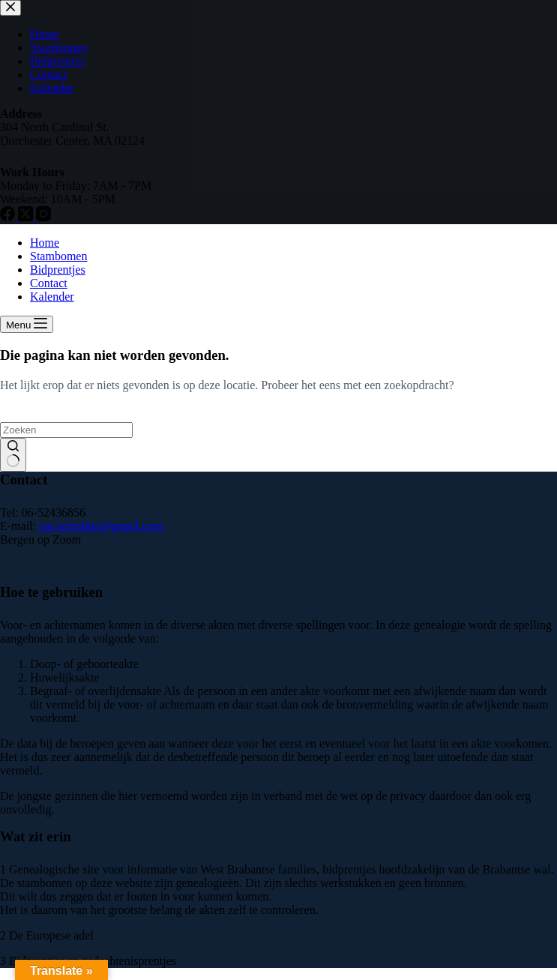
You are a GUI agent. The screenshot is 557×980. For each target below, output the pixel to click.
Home (45, 243)
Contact (49, 283)
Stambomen (58, 256)
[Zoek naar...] (66, 430)
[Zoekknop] (13, 455)
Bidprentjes (58, 270)
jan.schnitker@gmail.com (101, 526)
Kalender (52, 297)
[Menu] (27, 324)
